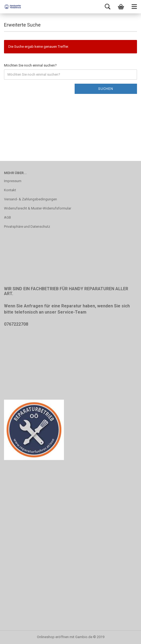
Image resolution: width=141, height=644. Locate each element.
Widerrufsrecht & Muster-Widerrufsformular (38, 208)
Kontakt (10, 190)
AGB (7, 217)
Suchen (106, 89)
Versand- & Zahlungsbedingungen (31, 199)
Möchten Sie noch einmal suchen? (30, 65)
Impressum (13, 181)
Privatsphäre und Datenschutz (27, 227)
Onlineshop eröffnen (53, 637)
